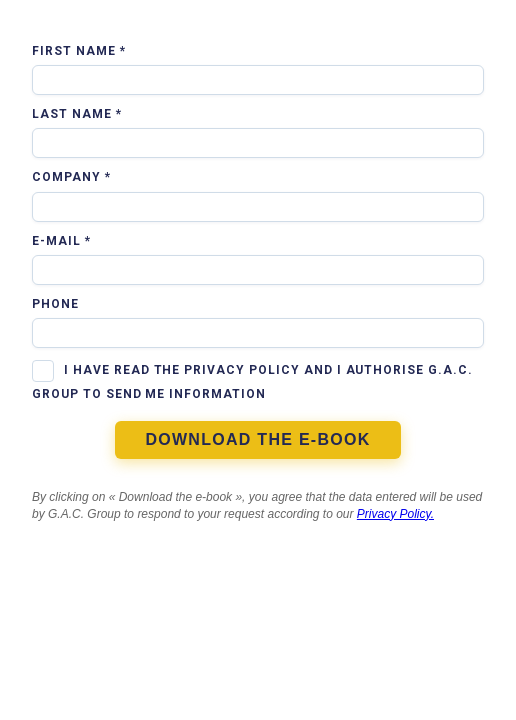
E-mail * (61, 241)
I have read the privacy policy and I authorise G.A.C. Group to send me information (252, 382)
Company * (71, 177)
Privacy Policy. (395, 514)
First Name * (79, 51)
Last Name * (77, 114)
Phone (55, 304)
